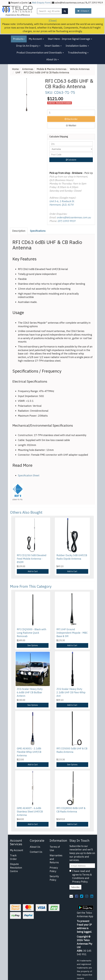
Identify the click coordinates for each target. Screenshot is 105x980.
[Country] (71, 149)
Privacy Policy (54, 869)
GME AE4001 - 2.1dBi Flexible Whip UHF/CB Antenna (29, 752)
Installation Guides (77, 46)
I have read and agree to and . (81, 876)
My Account (36, 39)
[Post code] (71, 154)
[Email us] (71, 896)
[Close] (53, 21)
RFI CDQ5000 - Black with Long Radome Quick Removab (32, 633)
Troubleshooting (78, 53)
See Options (33, 645)
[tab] (19, 231)
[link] (77, 896)
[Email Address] (82, 866)
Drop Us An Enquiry (28, 46)
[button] (71, 125)
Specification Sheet (29, 475)
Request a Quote (19, 3)
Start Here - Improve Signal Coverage (70, 39)
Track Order (13, 857)
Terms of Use (55, 849)
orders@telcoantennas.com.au (74, 217)
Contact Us (36, 852)
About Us (52, 59)
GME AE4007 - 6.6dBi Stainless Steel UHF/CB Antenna (30, 812)
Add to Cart (33, 571)
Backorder (71, 119)
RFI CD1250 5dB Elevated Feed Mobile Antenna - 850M (32, 559)
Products (19, 39)
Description (19, 231)
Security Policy (54, 878)
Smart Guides (53, 46)
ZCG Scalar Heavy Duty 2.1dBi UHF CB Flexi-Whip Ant (71, 692)
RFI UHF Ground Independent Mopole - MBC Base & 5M (72, 633)
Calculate (71, 160)
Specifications (38, 231)
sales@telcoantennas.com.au (69, 3)
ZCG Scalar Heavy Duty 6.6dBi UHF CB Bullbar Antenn (30, 692)
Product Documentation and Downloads (40, 53)
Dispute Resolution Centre (16, 868)
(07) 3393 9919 (66, 221)
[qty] (71, 144)
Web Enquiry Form (41, 3)
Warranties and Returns (56, 859)
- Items (83, 11)
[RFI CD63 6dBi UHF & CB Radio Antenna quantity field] (71, 113)
